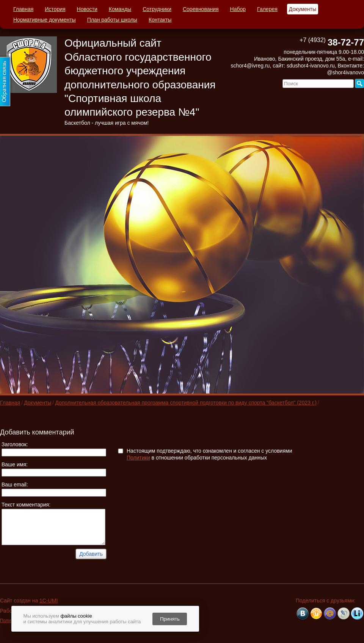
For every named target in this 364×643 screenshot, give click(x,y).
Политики (138, 458)
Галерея (267, 9)
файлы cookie (76, 616)
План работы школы (112, 20)
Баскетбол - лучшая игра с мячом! (107, 123)
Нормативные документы (45, 20)
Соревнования (201, 9)
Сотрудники (157, 9)
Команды (120, 9)
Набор (238, 9)
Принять (170, 619)
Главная (23, 9)
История (55, 9)
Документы (303, 9)
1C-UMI (49, 601)
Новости (87, 9)
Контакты (160, 20)
